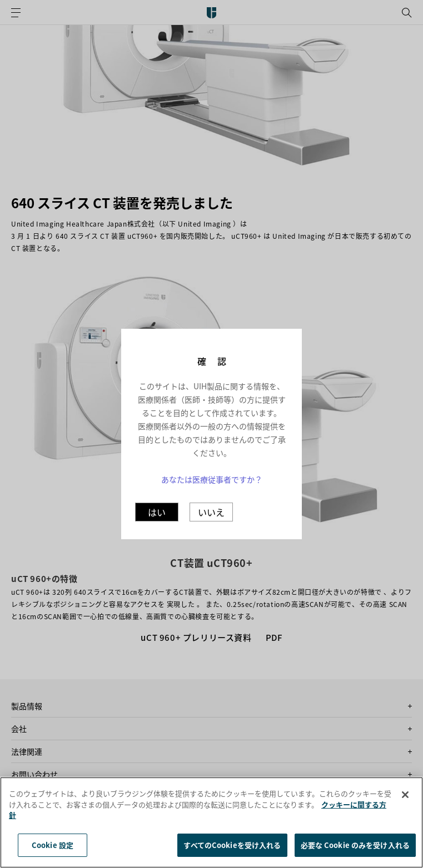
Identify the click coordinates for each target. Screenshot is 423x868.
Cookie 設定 (53, 853)
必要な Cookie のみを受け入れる (355, 853)
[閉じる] (405, 803)
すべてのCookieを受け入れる (232, 853)
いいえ (211, 512)
